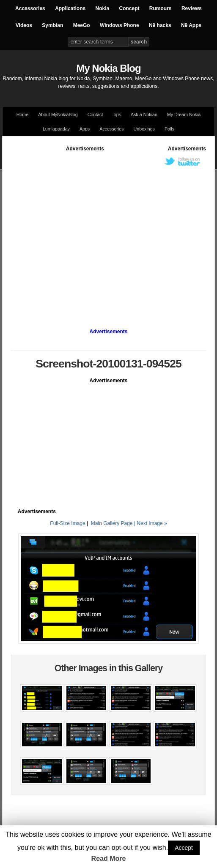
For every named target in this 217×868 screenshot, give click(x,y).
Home (22, 114)
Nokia (102, 8)
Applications (70, 8)
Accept (184, 848)
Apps (85, 129)
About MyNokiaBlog (58, 114)
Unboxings (144, 129)
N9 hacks (160, 25)
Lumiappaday (56, 129)
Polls (169, 129)
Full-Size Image (67, 523)
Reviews (192, 8)
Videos (24, 25)
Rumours (161, 8)
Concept (129, 8)
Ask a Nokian (144, 114)
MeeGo (82, 25)
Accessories (30, 8)
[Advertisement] (80, 232)
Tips (117, 114)
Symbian (52, 25)
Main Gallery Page (112, 523)
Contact (95, 114)
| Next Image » (151, 523)
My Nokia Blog (108, 68)
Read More (109, 858)
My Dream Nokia (184, 114)
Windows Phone (119, 25)
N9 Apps (191, 25)
